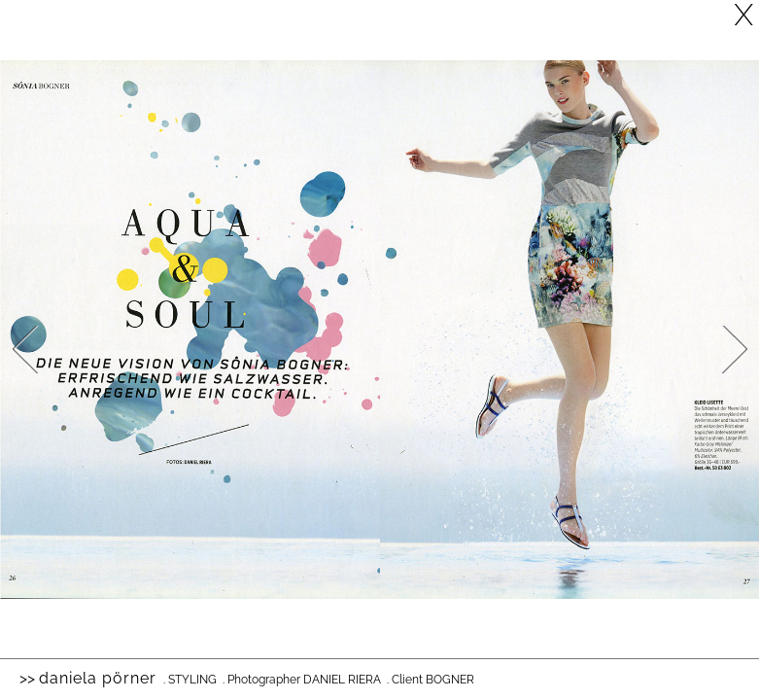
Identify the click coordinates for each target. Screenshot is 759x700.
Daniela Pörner (98, 678)
